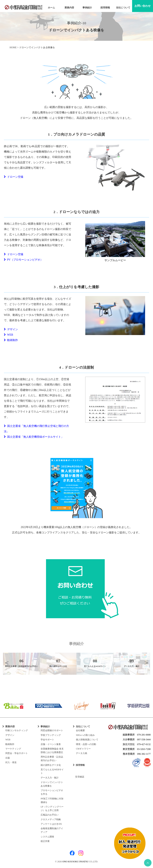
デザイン (11, 329)
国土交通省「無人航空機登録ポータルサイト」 (34, 437)
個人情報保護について (87, 740)
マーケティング (13, 749)
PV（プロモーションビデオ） (23, 260)
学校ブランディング (51, 735)
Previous (7, 663)
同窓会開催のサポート (52, 730)
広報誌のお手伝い (50, 815)
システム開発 (47, 837)
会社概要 (80, 730)
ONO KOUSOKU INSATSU (75, 862)
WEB (9, 335)
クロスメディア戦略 (51, 819)
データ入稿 (82, 753)
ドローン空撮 (14, 177)
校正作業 (45, 841)
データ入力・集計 (50, 778)
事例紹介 (87, 8)
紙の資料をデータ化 (51, 765)
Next (146, 663)
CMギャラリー (83, 749)
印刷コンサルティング (17, 730)
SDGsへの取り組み (85, 735)
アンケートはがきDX (51, 824)
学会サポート (47, 740)
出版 (8, 758)
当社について (123, 8)
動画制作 (11, 340)
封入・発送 (11, 762)
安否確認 (79, 777)
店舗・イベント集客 (51, 744)
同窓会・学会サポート (17, 753)
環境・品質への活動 (86, 744)
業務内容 (69, 8)
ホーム (51, 8)
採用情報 (105, 8)
